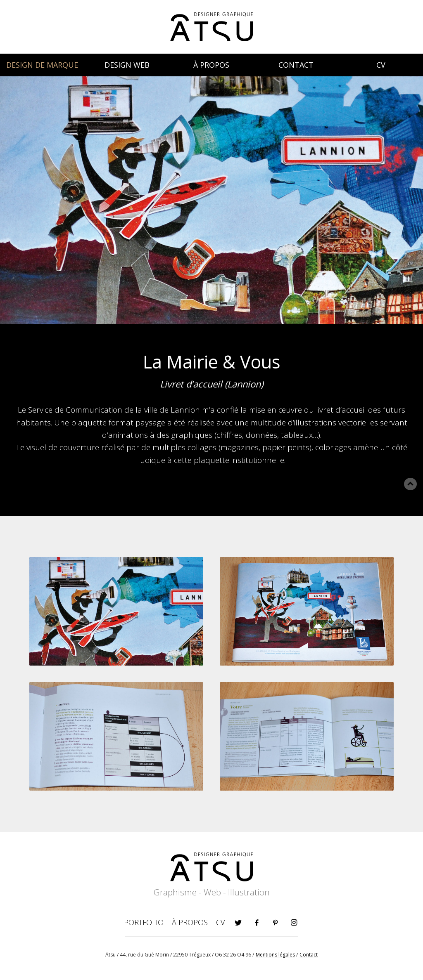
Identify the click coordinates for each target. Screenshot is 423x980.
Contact (309, 955)
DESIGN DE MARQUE (42, 65)
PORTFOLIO (144, 922)
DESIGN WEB (127, 65)
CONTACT (296, 65)
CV (381, 65)
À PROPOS (211, 65)
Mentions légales (275, 955)
